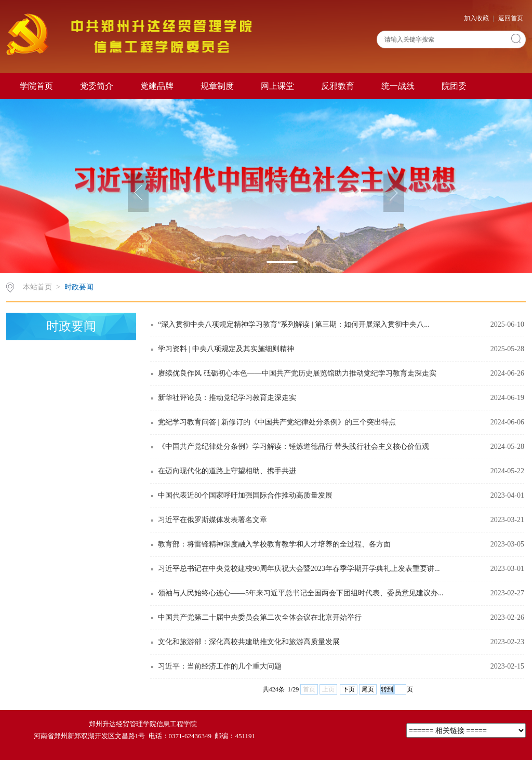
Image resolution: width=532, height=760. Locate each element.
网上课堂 (277, 86)
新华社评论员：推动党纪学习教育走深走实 (227, 398)
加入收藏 (477, 18)
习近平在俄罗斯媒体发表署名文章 (212, 520)
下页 (349, 689)
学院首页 (36, 86)
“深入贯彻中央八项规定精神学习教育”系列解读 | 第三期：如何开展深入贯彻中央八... (294, 324)
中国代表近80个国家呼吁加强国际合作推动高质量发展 (245, 495)
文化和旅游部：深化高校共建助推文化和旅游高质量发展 (249, 642)
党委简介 (97, 86)
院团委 (454, 86)
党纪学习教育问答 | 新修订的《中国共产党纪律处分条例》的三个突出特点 (277, 422)
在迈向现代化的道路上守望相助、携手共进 (227, 471)
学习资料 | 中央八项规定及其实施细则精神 (226, 349)
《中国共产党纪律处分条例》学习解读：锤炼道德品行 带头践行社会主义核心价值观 (294, 446)
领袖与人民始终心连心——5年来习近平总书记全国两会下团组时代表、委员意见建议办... (301, 593)
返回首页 (511, 18)
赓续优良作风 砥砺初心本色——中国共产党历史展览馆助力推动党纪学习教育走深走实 (297, 373)
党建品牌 (157, 86)
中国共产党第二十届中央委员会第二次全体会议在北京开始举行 (260, 617)
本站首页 (37, 287)
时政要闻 (79, 287)
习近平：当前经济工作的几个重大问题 (220, 666)
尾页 (368, 689)
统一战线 (398, 86)
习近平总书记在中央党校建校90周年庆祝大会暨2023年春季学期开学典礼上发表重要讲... (299, 569)
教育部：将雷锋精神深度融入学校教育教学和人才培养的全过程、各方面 (274, 544)
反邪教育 (338, 86)
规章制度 (217, 86)
